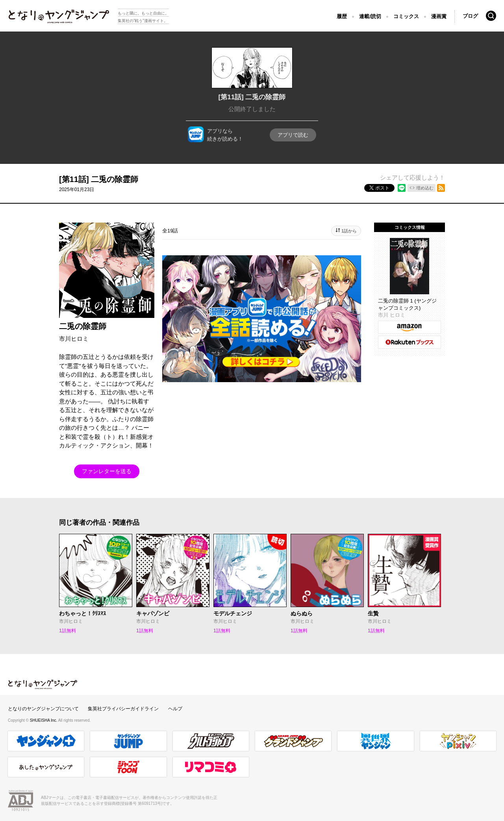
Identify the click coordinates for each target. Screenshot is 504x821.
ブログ (470, 16)
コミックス (406, 16)
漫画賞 (439, 16)
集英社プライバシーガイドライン (123, 709)
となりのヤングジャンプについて (43, 709)
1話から (349, 231)
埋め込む (425, 188)
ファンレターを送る (107, 471)
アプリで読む (293, 135)
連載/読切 (370, 16)
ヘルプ (175, 709)
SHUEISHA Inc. (44, 720)
